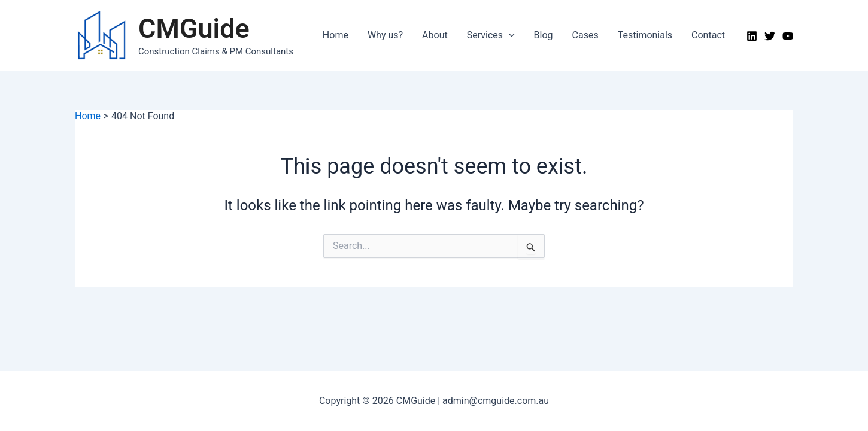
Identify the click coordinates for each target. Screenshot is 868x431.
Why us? (385, 35)
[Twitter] (770, 36)
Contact (708, 35)
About (435, 35)
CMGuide (194, 28)
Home (336, 35)
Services (491, 35)
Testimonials (645, 35)
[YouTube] (788, 36)
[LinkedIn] (752, 36)
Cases (585, 35)
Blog (544, 35)
